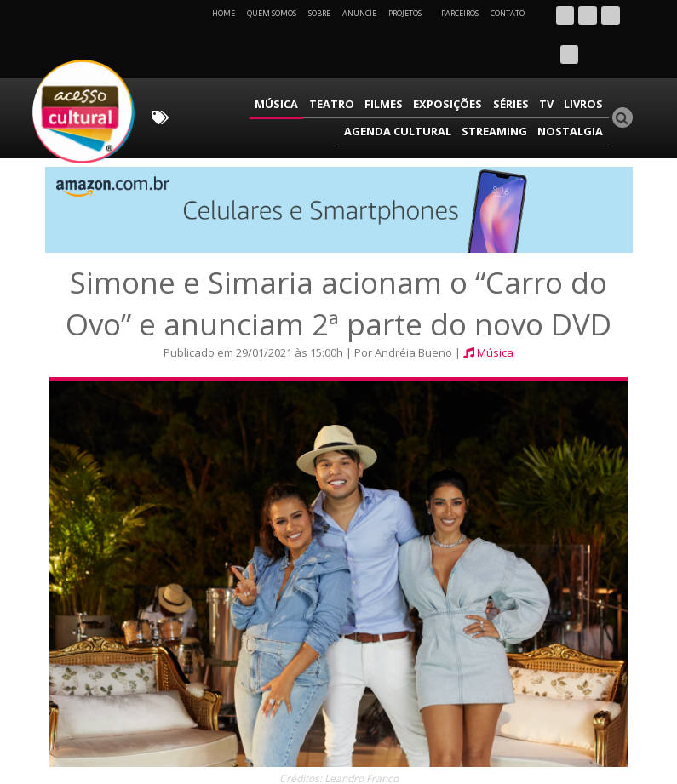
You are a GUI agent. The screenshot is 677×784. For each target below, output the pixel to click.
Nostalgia (574, 89)
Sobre (319, 13)
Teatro (246, 64)
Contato (508, 13)
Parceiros (460, 13)
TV (443, 64)
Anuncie (359, 13)
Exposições (353, 64)
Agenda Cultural (554, 64)
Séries (410, 64)
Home (224, 13)
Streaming (505, 89)
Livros (477, 64)
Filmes (293, 64)
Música (196, 64)
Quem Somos (272, 13)
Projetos (411, 13)
